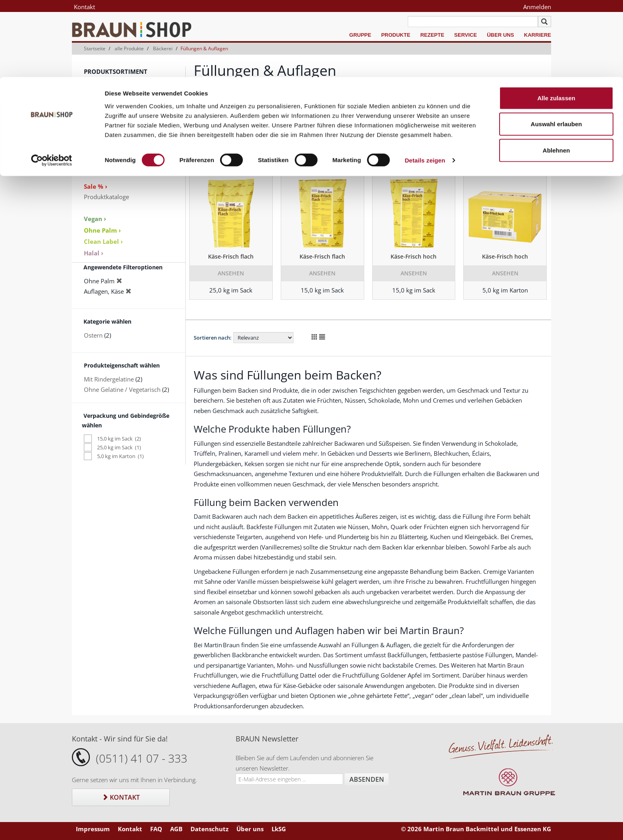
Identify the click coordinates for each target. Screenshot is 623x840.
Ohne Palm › (102, 230)
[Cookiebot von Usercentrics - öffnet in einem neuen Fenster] (52, 84)
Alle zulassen (556, 21)
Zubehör (96, 164)
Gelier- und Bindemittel (116, 113)
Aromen (95, 144)
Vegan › (95, 219)
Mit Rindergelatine (109, 379)
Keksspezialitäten (107, 134)
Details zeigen (425, 84)
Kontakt (121, 797)
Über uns (250, 829)
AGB (176, 829)
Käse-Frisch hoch (414, 256)
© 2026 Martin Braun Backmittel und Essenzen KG (476, 829)
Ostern (93, 335)
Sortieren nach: (213, 124)
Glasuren (96, 124)
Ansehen (231, 273)
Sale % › (96, 186)
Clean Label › (103, 241)
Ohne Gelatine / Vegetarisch (122, 389)
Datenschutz (209, 829)
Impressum (93, 829)
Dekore (94, 154)
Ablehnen (556, 73)
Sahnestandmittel (108, 103)
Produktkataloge (106, 197)
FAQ (156, 829)
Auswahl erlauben (556, 47)
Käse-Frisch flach (231, 256)
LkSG (279, 829)
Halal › (94, 253)
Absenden (367, 779)
